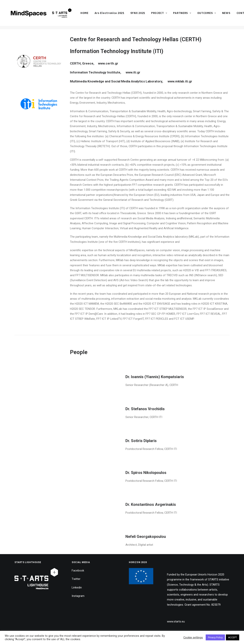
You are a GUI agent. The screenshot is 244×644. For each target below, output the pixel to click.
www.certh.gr (108, 63)
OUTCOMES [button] (214, 15)
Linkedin (77, 587)
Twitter (76, 579)
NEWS (234, 15)
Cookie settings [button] (193, 638)
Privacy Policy (215, 637)
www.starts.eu (176, 621)
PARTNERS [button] (190, 15)
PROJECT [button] (167, 15)
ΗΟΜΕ (92, 15)
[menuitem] (92, 15)
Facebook (78, 571)
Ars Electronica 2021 (117, 15)
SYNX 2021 (145, 15)
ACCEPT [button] (233, 637)
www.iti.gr (133, 72)
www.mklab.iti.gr (179, 81)
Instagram (78, 596)
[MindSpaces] (45, 15)
